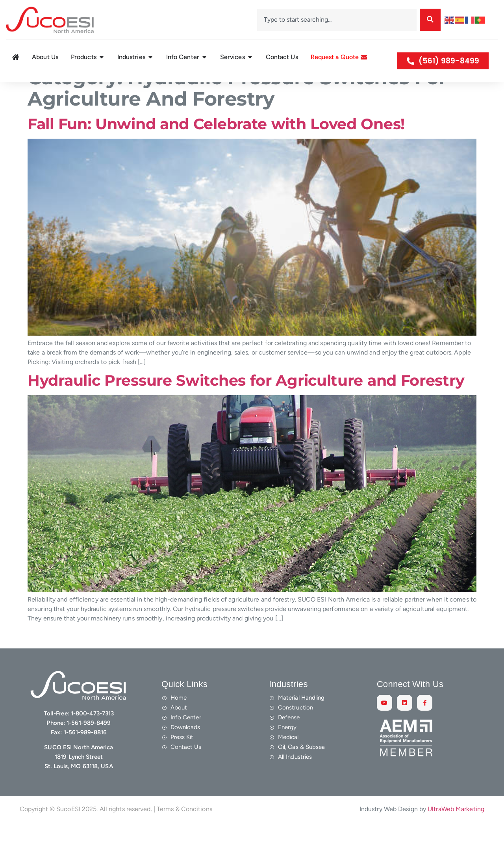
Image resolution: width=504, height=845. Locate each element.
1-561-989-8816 (85, 751)
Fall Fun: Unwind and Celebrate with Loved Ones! (216, 142)
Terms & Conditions (184, 827)
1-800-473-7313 (92, 732)
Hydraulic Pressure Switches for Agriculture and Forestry (246, 399)
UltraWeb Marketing (456, 827)
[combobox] (337, 20)
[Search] (430, 20)
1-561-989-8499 (89, 741)
